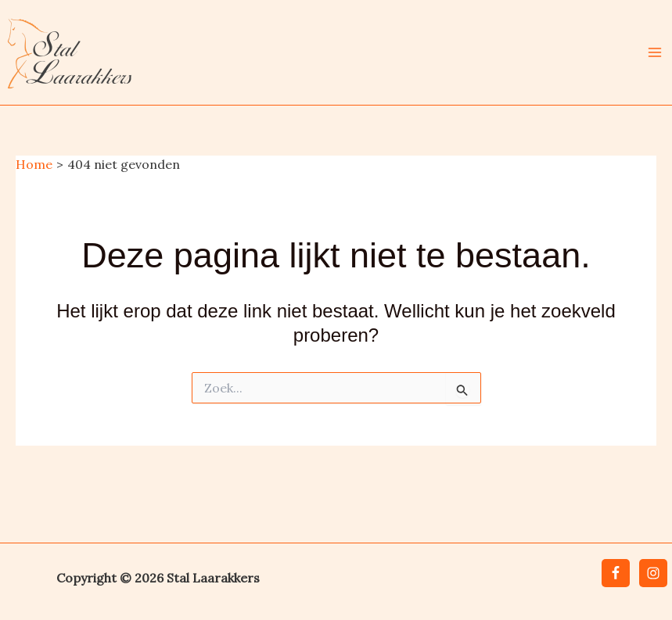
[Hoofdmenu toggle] (655, 52)
